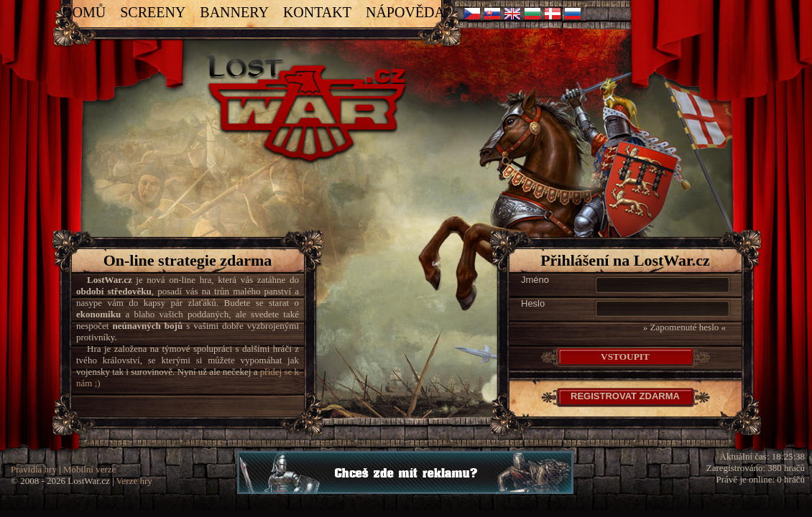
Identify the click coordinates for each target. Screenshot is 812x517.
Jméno (535, 280)
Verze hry (134, 481)
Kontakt (317, 12)
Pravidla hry (34, 469)
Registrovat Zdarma (625, 396)
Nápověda (405, 12)
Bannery (234, 12)
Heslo (533, 303)
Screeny (153, 12)
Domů (84, 12)
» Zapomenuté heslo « (684, 327)
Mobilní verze (89, 469)
